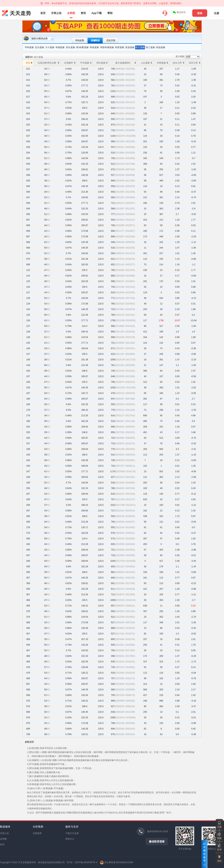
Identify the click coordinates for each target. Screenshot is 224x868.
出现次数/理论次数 (48, 63)
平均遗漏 (86, 63)
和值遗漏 (94, 47)
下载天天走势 (72, 833)
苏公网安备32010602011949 (119, 862)
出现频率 (70, 63)
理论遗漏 (102, 63)
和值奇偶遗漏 (107, 47)
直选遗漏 (130, 47)
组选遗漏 (161, 47)
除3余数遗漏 (82, 47)
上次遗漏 (146, 63)
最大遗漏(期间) (126, 63)
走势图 (71, 13)
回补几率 (195, 63)
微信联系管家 (157, 842)
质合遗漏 (70, 47)
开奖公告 (56, 13)
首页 (43, 13)
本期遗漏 (162, 63)
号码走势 (80, 40)
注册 (217, 13)
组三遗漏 (150, 47)
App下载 (97, 13)
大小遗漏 (50, 47)
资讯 (83, 13)
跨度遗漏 (119, 47)
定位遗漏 (39, 47)
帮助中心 (70, 839)
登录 (200, 13)
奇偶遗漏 (60, 47)
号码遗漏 (29, 47)
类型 (29, 63)
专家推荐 (37, 833)
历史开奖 (111, 40)
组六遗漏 (140, 47)
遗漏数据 (95, 40)
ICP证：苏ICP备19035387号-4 (82, 862)
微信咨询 (179, 12)
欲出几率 (179, 63)
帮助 (110, 13)
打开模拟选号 (204, 854)
